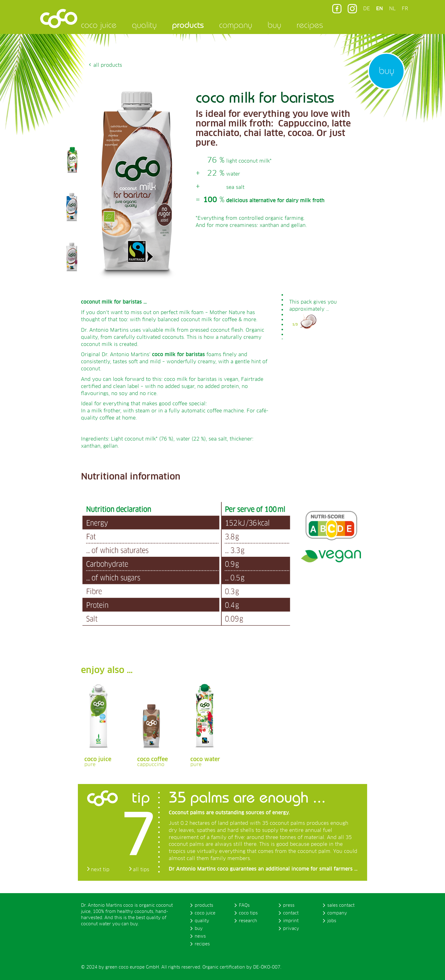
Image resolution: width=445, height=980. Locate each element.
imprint (291, 921)
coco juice (99, 25)
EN (379, 9)
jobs (332, 921)
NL (392, 9)
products (188, 25)
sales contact (341, 905)
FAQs (244, 905)
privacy (291, 929)
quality (144, 25)
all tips (141, 870)
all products (108, 65)
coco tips (248, 913)
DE (367, 9)
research (248, 921)
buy (274, 25)
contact (291, 913)
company (236, 25)
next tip (100, 870)
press (289, 905)
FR (405, 9)
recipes (310, 25)
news (200, 936)
